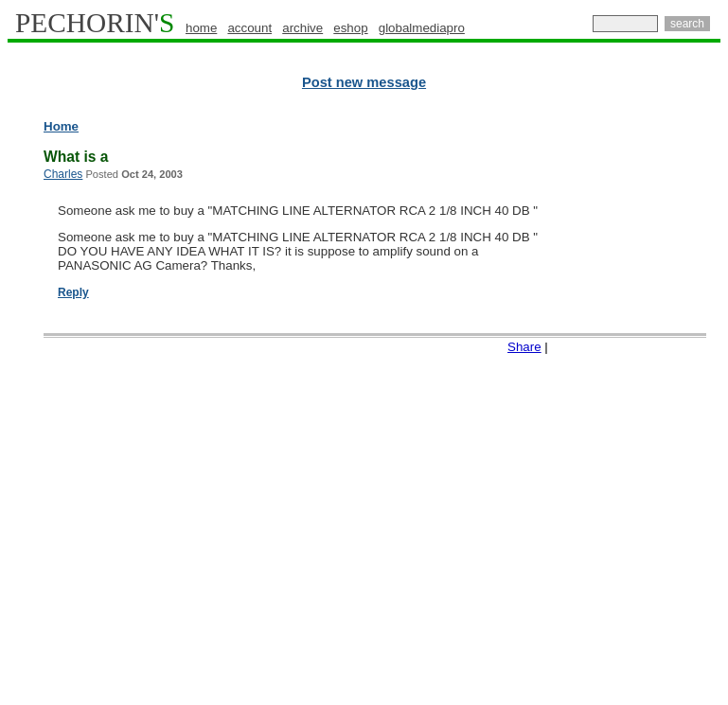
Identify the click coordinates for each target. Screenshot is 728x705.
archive (302, 28)
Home (61, 126)
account (249, 28)
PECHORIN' (95, 23)
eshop (350, 28)
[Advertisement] (658, 407)
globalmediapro (422, 28)
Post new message (364, 82)
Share (524, 347)
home (201, 28)
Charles (63, 174)
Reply (73, 292)
